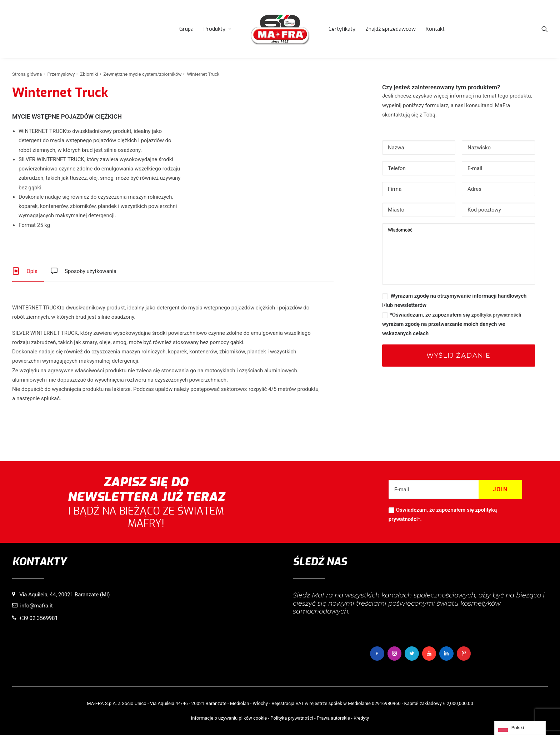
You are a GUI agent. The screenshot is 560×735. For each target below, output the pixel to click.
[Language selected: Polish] (520, 728)
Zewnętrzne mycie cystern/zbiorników (143, 74)
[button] (545, 29)
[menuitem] (186, 29)
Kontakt (435, 29)
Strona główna (27, 74)
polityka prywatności (497, 315)
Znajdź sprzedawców (391, 29)
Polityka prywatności (292, 718)
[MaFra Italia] (280, 29)
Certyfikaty (342, 29)
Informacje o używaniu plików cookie (229, 718)
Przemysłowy (61, 74)
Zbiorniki (89, 74)
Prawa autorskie (333, 718)
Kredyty (361, 718)
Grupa (186, 29)
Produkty (217, 29)
